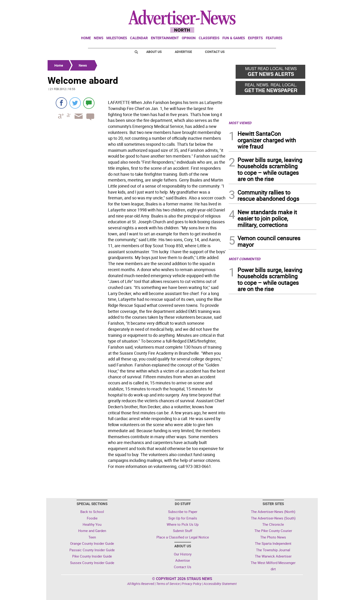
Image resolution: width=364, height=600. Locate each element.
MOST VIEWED (240, 123)
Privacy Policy (192, 584)
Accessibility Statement (220, 584)
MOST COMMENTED (245, 259)
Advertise (183, 52)
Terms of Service (168, 584)
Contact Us (215, 52)
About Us (154, 52)
